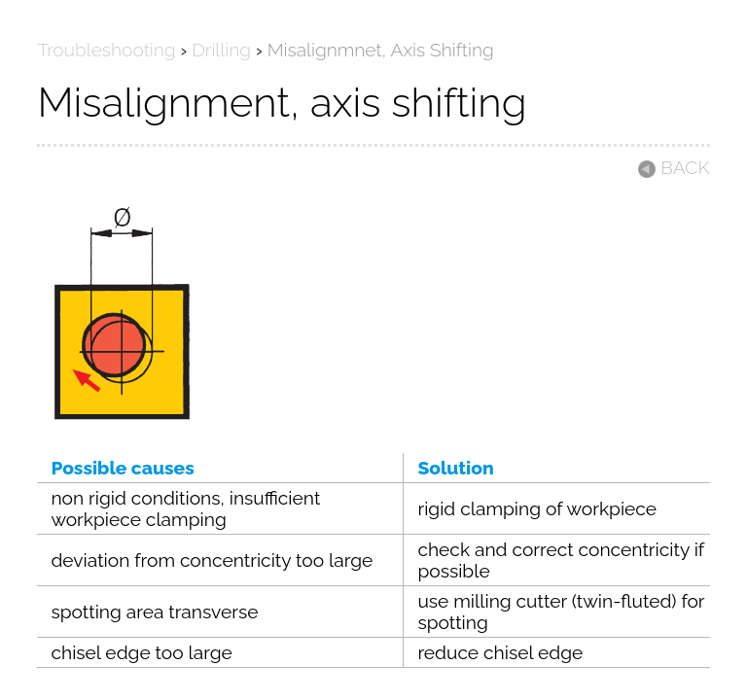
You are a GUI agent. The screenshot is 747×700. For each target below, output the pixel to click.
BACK (673, 167)
